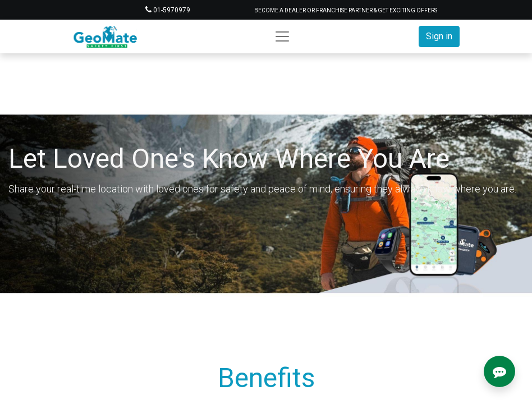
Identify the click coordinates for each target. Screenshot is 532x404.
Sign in (439, 36)
